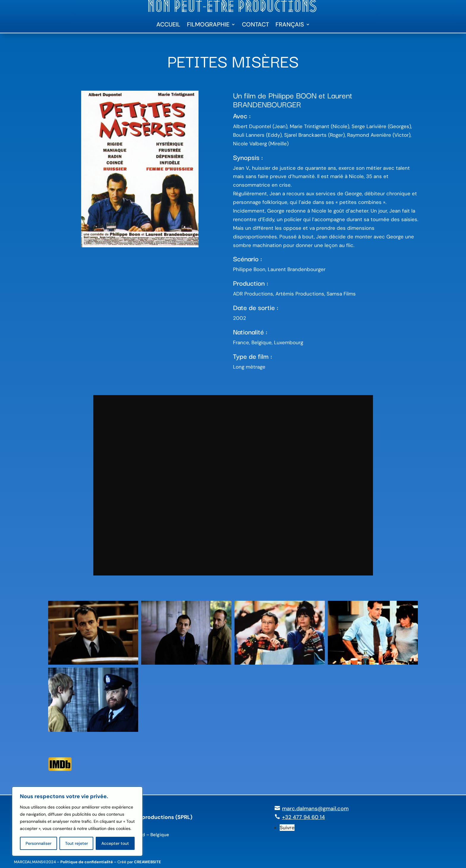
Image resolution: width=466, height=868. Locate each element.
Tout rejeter (77, 843)
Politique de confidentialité (87, 862)
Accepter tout (115, 843)
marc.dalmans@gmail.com (315, 809)
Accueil (168, 25)
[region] (77, 821)
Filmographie (208, 25)
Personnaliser (38, 843)
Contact (255, 25)
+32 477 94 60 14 (303, 817)
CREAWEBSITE (148, 862)
